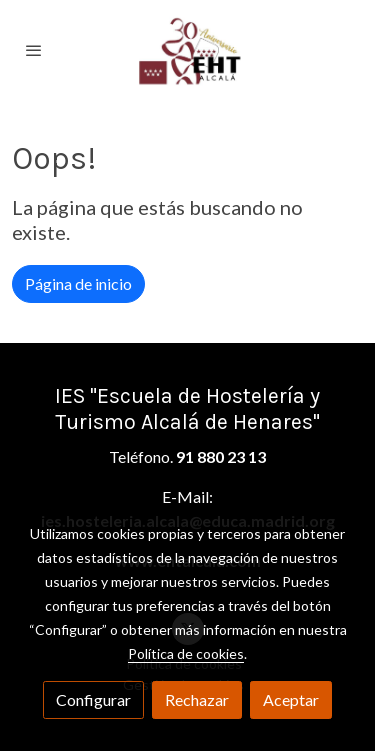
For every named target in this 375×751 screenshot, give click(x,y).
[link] (188, 50)
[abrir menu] (34, 50)
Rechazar (197, 699)
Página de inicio (78, 283)
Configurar (93, 699)
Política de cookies (186, 653)
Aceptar (291, 699)
